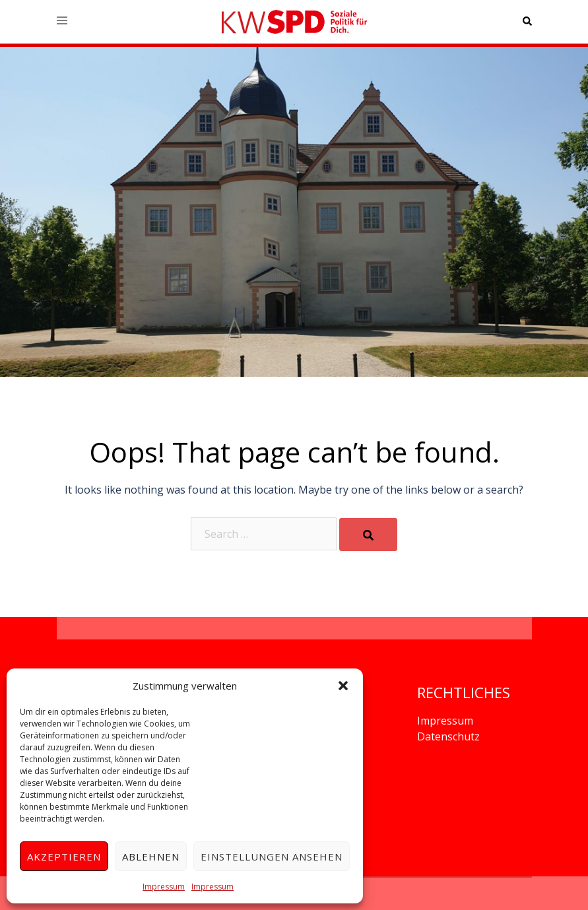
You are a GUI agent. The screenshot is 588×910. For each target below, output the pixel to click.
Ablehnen (151, 857)
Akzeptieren (64, 857)
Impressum (164, 887)
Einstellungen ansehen (272, 857)
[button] (343, 686)
